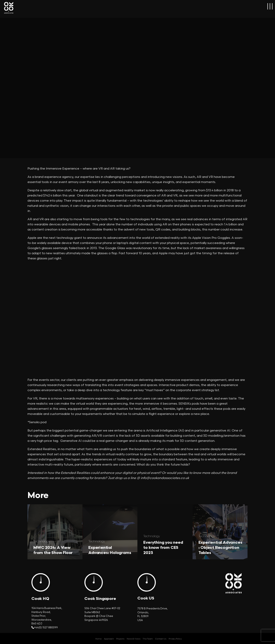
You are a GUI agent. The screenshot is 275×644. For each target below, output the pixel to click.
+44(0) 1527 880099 (46, 628)
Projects (120, 639)
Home (98, 639)
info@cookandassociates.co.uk (165, 478)
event (155, 473)
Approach (109, 639)
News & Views (134, 639)
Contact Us (161, 639)
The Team (148, 639)
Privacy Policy (175, 639)
